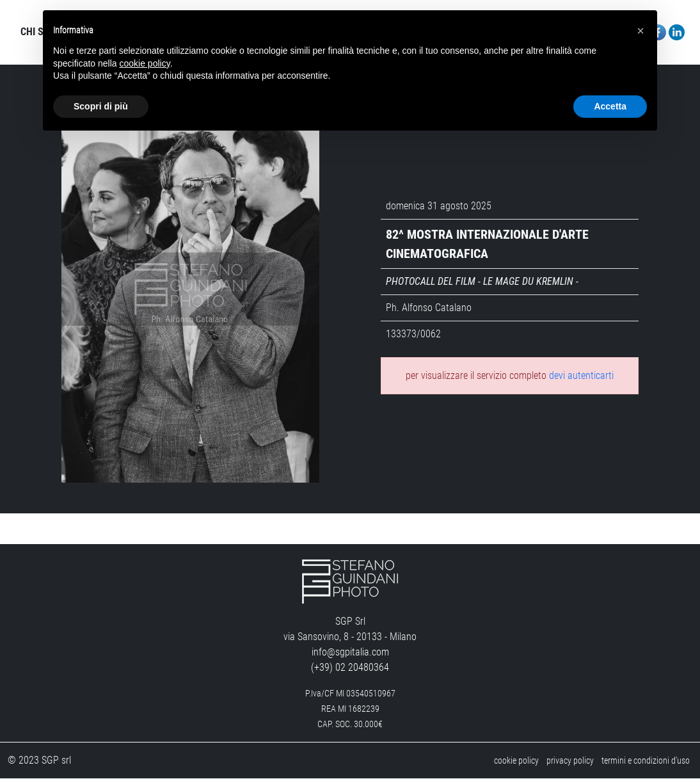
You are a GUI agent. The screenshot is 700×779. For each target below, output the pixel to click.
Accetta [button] (610, 106)
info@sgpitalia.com (350, 653)
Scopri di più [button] (101, 106)
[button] (640, 31)
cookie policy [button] (145, 63)
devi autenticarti (581, 376)
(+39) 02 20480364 (350, 668)
